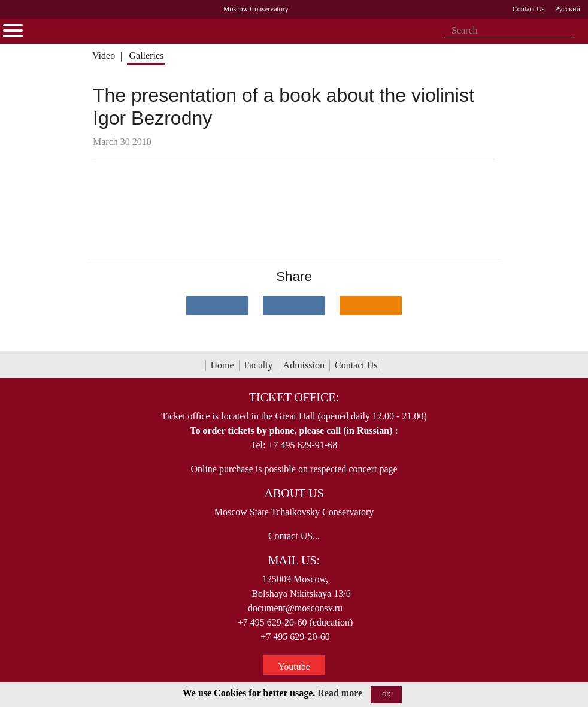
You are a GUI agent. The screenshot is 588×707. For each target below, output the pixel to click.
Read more (340, 693)
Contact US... (294, 536)
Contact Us (356, 365)
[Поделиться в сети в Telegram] (294, 306)
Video (104, 55)
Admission (304, 365)
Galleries (146, 55)
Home (222, 365)
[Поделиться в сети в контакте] (217, 306)
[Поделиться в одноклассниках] (371, 306)
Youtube (294, 667)
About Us (294, 493)
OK (386, 694)
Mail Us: (294, 560)
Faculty (259, 365)
